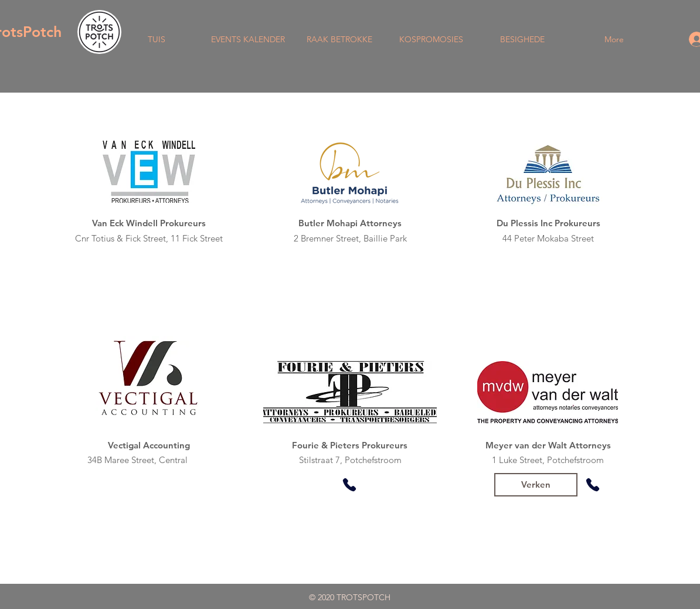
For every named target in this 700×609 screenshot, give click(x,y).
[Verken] (536, 485)
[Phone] (349, 485)
